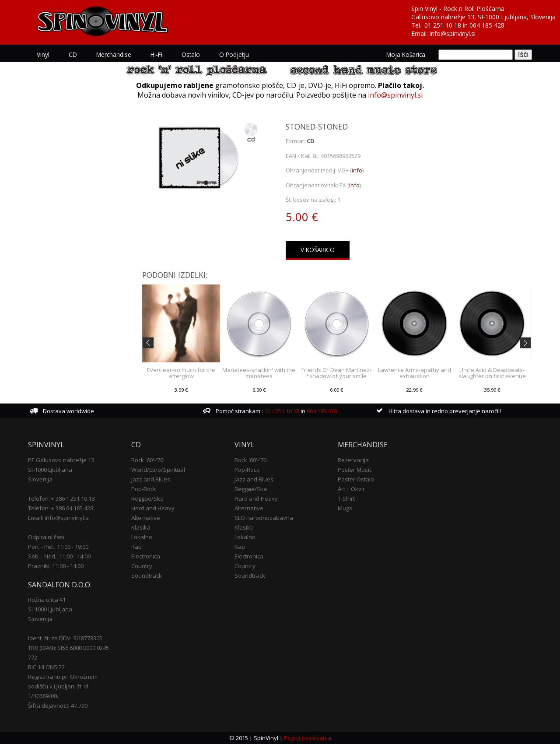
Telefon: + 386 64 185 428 (61, 508)
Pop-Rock (144, 489)
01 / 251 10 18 (281, 411)
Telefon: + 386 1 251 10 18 (61, 498)
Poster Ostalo (356, 479)
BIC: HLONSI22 (46, 667)
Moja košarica (406, 54)
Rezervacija (353, 460)
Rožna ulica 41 (47, 600)
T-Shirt (346, 498)
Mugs (345, 508)
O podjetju (234, 54)
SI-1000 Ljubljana (50, 470)
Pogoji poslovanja (308, 738)
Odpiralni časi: (47, 537)
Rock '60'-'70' (148, 460)
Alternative (146, 518)
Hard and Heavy (153, 508)
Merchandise (114, 54)
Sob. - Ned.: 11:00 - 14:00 (59, 556)
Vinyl (43, 54)
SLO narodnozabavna (264, 518)
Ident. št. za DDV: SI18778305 (65, 638)
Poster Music (355, 470)
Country (142, 566)
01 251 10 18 (443, 25)
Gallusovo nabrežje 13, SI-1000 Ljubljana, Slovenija (483, 17)
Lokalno (142, 537)
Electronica (146, 556)
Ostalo (191, 54)
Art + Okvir (351, 489)
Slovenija (40, 479)
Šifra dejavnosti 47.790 (58, 705)
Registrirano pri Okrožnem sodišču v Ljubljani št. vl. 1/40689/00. (63, 686)
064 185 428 (487, 25)
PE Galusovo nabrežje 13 (61, 460)
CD (73, 54)
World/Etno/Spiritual (158, 470)
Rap (136, 547)
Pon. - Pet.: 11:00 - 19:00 (58, 547)
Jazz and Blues (151, 479)
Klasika (141, 527)
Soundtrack (147, 576)
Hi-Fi (156, 54)
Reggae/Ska (147, 498)
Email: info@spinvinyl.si (59, 518)
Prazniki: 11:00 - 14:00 (56, 566)
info (357, 170)
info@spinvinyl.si (453, 33)
